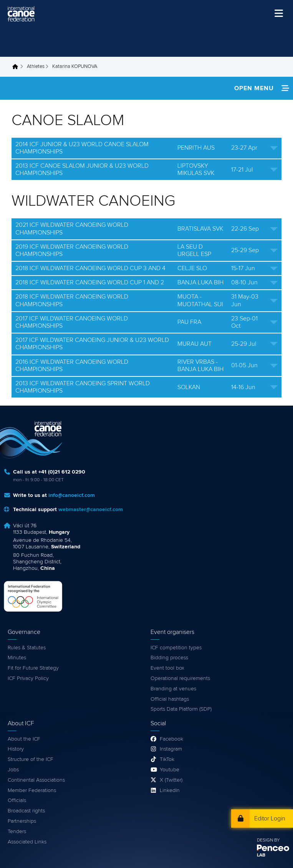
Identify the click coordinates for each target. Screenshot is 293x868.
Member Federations (32, 790)
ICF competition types (176, 648)
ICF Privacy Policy (28, 678)
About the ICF (24, 739)
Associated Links (27, 842)
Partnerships (22, 821)
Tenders (17, 832)
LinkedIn (170, 790)
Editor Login (270, 818)
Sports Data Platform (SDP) (181, 709)
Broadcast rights (26, 811)
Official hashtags (170, 699)
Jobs (13, 770)
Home (17, 67)
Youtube (170, 770)
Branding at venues (173, 689)
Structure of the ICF (31, 759)
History (16, 749)
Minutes (17, 658)
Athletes (36, 67)
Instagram (171, 749)
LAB (261, 855)
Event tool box (167, 668)
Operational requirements (180, 678)
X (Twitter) (171, 780)
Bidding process (169, 658)
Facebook (171, 739)
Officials (17, 800)
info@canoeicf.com (72, 495)
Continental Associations (36, 780)
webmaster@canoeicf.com (91, 510)
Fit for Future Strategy (33, 668)
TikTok (167, 759)
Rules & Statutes (27, 648)
